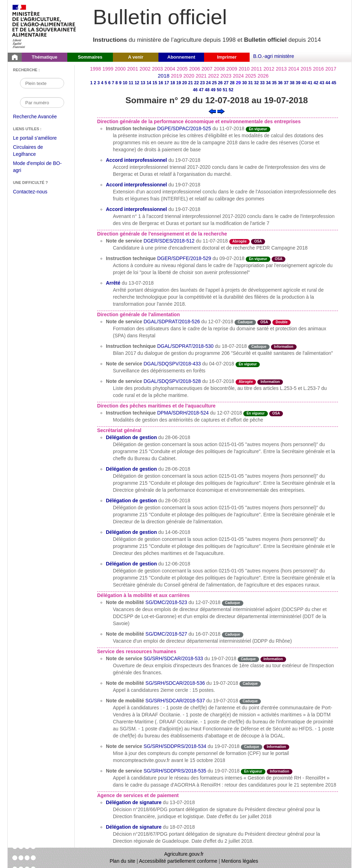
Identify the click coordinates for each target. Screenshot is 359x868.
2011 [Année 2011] (256, 69)
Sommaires (90, 57)
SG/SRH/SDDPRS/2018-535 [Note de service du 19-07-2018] (175, 771)
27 (226, 83)
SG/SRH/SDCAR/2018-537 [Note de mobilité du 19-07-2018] (175, 701)
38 (292, 83)
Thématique (45, 57)
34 (268, 83)
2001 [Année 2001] (133, 69)
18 (173, 83)
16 (161, 83)
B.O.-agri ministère (274, 56)
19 (179, 83)
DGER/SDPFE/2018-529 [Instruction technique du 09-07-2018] (184, 258)
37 (286, 83)
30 (245, 83)
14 (149, 83)
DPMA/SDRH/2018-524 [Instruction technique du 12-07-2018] (183, 413)
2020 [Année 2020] (189, 76)
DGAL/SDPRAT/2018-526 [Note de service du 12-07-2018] (172, 322)
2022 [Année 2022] (214, 76)
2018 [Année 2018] (164, 76)
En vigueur (258, 129)
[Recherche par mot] (42, 83)
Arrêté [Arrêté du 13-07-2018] (113, 283)
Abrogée (240, 241)
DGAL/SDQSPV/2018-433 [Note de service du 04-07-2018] (172, 364)
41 (310, 83)
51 (225, 90)
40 (304, 83)
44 (328, 83)
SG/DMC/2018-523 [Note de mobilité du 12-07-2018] (166, 602)
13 (143, 83)
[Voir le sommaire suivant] (221, 111)
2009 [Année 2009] (232, 69)
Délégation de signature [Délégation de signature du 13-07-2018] (134, 802)
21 (191, 83)
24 (208, 83)
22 (197, 83)
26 (220, 83)
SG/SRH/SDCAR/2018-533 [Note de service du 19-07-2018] (173, 658)
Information (284, 347)
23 (202, 83)
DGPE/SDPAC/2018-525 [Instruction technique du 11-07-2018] (184, 128)
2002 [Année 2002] (145, 69)
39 (298, 83)
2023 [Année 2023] (226, 76)
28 (232, 83)
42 (316, 83)
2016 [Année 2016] (319, 69)
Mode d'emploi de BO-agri (37, 168)
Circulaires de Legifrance (33, 151)
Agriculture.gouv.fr (184, 854)
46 (195, 90)
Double (282, 322)
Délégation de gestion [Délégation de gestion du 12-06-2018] (131, 564)
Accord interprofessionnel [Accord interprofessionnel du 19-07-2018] (136, 160)
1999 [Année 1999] (108, 69)
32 (256, 83)
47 (201, 90)
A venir (136, 57)
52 (231, 90)
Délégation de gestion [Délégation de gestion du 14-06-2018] (131, 532)
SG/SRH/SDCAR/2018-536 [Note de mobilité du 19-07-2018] (175, 683)
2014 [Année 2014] (294, 69)
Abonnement (181, 57)
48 (207, 90)
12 (137, 83)
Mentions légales (240, 861)
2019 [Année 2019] (177, 76)
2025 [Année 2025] (251, 76)
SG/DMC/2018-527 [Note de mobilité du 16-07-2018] (166, 634)
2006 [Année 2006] (194, 69)
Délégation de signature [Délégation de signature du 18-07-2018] (134, 827)
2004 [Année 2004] (170, 69)
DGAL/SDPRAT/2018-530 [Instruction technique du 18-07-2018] (185, 346)
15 (155, 83)
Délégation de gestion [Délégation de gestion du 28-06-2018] (131, 437)
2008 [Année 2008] (219, 69)
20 (185, 83)
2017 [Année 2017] (331, 69)
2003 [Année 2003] (157, 69)
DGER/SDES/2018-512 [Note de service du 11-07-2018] (169, 241)
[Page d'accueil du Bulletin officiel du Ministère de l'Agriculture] (15, 57)
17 (167, 83)
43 (322, 83)
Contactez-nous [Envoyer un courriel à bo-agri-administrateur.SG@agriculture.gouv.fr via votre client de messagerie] (30, 192)
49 (213, 90)
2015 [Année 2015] (306, 69)
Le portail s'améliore (40, 138)
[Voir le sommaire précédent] (212, 111)
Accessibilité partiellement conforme (178, 861)
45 (334, 83)
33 (262, 83)
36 (280, 83)
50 (219, 90)
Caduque (245, 322)
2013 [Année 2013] (281, 69)
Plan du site (123, 861)
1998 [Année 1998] (96, 69)
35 (274, 83)
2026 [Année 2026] (263, 76)
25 (214, 83)
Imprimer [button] (227, 57)
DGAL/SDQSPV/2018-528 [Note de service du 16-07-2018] (172, 381)
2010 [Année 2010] (244, 69)
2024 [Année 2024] (238, 76)
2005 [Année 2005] (182, 69)
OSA (258, 241)
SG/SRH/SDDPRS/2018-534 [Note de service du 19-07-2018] (175, 746)
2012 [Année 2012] (269, 69)
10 (125, 83)
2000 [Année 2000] (120, 69)
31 (250, 83)
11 (131, 83)
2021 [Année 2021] (201, 76)
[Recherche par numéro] (42, 102)
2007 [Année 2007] (207, 69)
